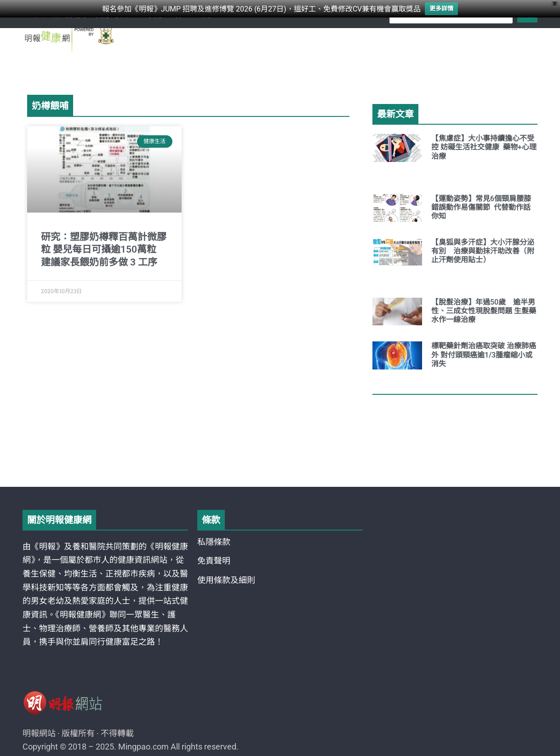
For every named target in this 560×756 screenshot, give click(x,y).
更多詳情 (441, 9)
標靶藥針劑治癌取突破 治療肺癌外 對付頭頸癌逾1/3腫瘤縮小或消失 (484, 355)
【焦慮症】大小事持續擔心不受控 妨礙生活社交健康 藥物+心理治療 (484, 147)
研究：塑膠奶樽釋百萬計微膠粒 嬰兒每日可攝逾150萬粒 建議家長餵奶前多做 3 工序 (104, 250)
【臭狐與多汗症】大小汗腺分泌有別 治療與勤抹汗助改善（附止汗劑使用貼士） (483, 251)
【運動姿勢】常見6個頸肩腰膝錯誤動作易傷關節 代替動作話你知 (481, 207)
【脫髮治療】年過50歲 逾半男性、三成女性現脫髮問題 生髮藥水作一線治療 (484, 311)
